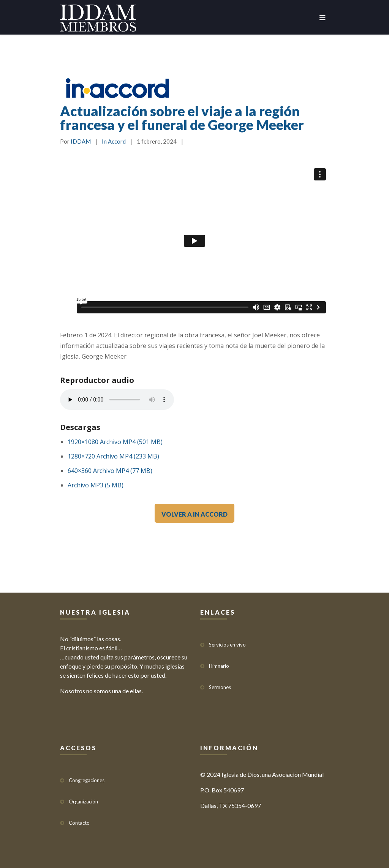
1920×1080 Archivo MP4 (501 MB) (115, 442)
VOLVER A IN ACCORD (194, 514)
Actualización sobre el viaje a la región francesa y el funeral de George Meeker (182, 118)
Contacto (79, 819)
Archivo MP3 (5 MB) (96, 485)
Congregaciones (87, 777)
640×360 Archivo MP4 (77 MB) (110, 471)
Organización (83, 798)
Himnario (219, 662)
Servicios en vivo (227, 641)
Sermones (220, 684)
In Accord (114, 141)
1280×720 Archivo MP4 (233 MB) (113, 456)
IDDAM (81, 141)
